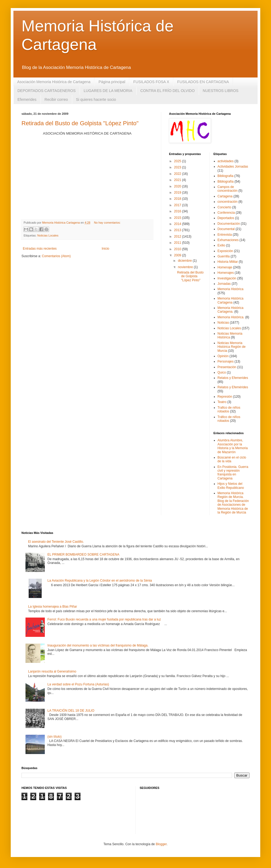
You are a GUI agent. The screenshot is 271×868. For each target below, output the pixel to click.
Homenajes (226, 273)
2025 (178, 161)
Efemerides (27, 99)
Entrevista (225, 235)
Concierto (224, 207)
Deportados (226, 218)
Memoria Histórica (231, 289)
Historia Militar (228, 262)
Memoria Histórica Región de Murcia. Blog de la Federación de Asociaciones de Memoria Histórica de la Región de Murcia (233, 503)
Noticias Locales (48, 235)
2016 (178, 211)
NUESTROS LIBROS (221, 91)
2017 (178, 205)
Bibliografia (226, 176)
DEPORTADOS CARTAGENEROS (47, 91)
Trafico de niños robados (229, 409)
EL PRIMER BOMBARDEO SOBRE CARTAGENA (83, 555)
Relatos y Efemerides (233, 378)
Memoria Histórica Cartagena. (231, 310)
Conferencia (226, 213)
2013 (178, 230)
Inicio (105, 249)
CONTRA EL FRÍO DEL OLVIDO (168, 91)
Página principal (112, 82)
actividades (226, 161)
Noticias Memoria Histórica (230, 335)
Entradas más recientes (40, 249)
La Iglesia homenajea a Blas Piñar (53, 607)
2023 (178, 167)
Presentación (227, 367)
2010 (178, 249)
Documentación (229, 224)
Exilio (221, 245)
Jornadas (224, 284)
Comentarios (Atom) (56, 256)
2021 (178, 180)
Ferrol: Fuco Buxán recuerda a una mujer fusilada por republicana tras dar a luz (104, 619)
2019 (178, 193)
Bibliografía (226, 182)
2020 (178, 186)
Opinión (223, 356)
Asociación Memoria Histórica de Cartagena (54, 82)
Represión (225, 397)
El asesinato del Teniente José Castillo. (56, 542)
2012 (178, 237)
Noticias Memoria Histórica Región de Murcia (232, 347)
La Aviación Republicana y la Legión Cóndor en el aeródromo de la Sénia (100, 581)
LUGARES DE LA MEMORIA (108, 91)
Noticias (223, 323)
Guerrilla (224, 256)
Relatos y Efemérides (233, 387)
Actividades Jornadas (233, 167)
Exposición (225, 251)
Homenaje (225, 267)
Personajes (226, 361)
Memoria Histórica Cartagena (231, 300)
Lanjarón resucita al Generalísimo (52, 671)
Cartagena (225, 196)
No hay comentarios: (107, 223)
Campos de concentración (228, 189)
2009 (178, 255)
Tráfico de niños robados (229, 419)
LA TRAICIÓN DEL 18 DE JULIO (71, 711)
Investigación (227, 278)
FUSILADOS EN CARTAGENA (203, 82)
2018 (178, 199)
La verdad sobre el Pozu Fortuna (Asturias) (78, 684)
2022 (178, 174)
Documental (226, 229)
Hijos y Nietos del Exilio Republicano (231, 486)
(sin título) (55, 737)
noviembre (186, 267)
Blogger (161, 844)
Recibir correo (56, 99)
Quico (222, 372)
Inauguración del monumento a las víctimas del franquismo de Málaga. (98, 645)
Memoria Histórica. (231, 317)
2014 (178, 224)
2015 (178, 218)
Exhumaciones (228, 240)
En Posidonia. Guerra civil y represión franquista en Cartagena (233, 473)
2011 (178, 243)
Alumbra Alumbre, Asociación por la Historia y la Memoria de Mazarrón (233, 446)
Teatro (222, 402)
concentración (228, 202)
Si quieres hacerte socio (96, 99)
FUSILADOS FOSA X (151, 82)
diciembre (185, 261)
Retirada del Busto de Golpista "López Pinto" (80, 123)
